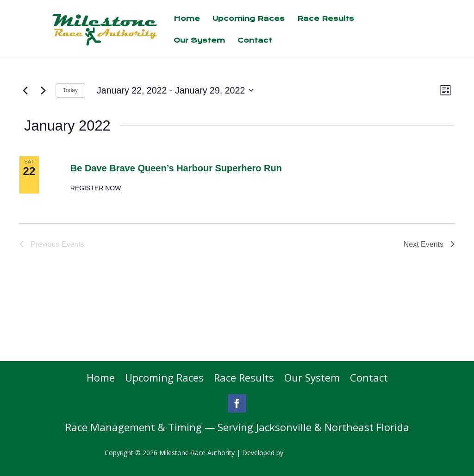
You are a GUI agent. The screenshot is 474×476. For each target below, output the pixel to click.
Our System (199, 41)
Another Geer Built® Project (327, 453)
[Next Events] (43, 90)
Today (70, 90)
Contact (255, 41)
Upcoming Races (249, 19)
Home (187, 19)
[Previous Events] (25, 90)
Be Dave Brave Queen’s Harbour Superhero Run (176, 168)
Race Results (326, 19)
